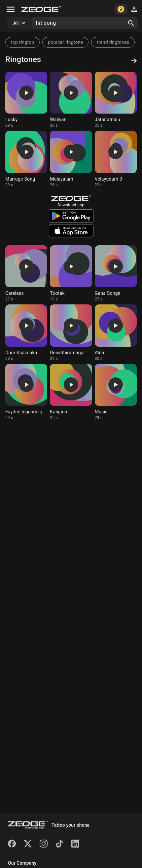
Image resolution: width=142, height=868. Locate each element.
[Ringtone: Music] (116, 392)
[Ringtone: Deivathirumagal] (71, 333)
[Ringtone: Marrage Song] (26, 159)
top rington (22, 42)
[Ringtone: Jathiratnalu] (116, 100)
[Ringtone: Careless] (26, 274)
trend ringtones (113, 42)
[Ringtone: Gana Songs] (116, 274)
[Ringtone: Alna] (116, 333)
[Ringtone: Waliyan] (71, 100)
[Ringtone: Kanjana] (71, 392)
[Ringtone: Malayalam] (71, 159)
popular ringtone (65, 42)
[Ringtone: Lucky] (26, 100)
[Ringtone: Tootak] (71, 274)
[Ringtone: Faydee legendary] (26, 392)
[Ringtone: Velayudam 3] (116, 159)
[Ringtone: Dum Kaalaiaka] (26, 333)
